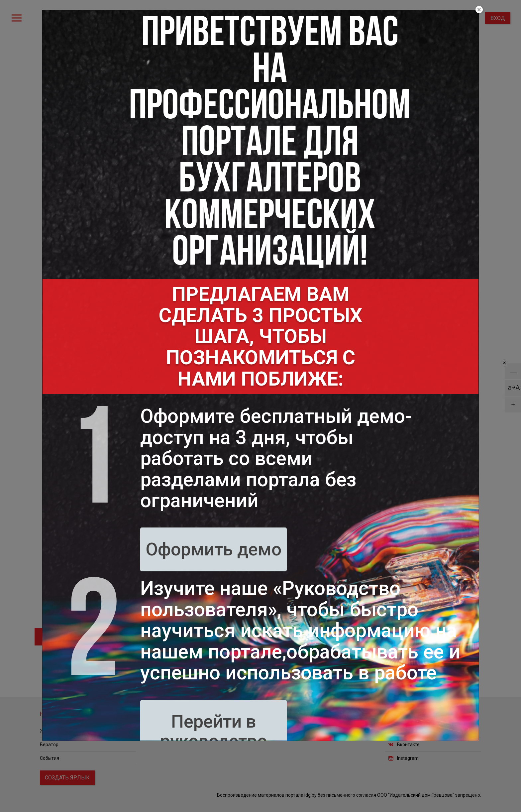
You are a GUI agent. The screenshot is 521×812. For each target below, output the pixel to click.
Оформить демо (213, 549)
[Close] (479, 10)
